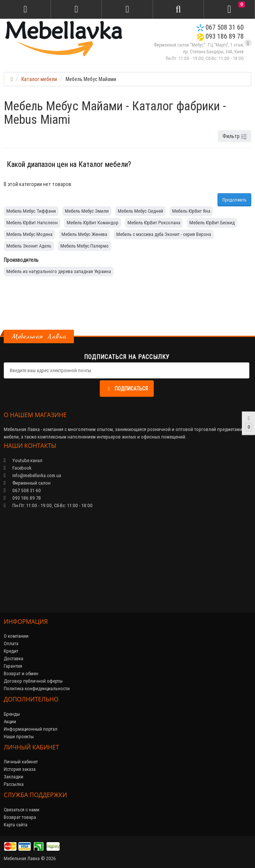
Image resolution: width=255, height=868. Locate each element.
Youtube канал (23, 460)
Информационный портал (31, 729)
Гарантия (13, 666)
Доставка (13, 659)
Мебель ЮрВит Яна (191, 211)
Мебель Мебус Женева (84, 234)
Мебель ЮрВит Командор (93, 223)
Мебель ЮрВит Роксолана (154, 223)
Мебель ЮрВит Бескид (212, 223)
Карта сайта (16, 825)
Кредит (11, 651)
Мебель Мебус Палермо (85, 246)
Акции (10, 722)
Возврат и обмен (21, 674)
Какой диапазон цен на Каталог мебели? (69, 164)
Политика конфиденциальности (37, 689)
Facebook (18, 468)
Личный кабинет (21, 762)
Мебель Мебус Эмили (87, 211)
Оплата (11, 643)
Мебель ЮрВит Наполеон (32, 223)
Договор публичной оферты (33, 681)
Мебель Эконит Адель (29, 246)
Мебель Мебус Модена (29, 234)
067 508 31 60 (220, 27)
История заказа (20, 769)
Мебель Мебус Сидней (140, 211)
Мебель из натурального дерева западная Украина (59, 271)
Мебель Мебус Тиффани (31, 211)
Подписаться (127, 389)
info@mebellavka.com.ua (32, 475)
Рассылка (14, 784)
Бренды (12, 714)
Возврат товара (20, 817)
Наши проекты (19, 737)
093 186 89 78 (220, 36)
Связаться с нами (22, 810)
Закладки (13, 777)
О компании (16, 636)
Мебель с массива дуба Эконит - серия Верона (164, 234)
